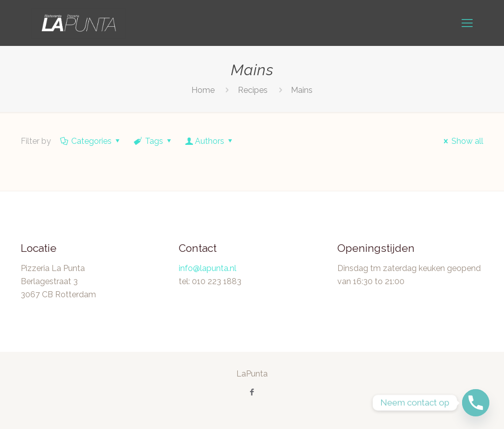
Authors (210, 141)
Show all (462, 141)
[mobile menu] (467, 23)
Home (203, 90)
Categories (91, 141)
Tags (154, 141)
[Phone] (476, 403)
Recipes (253, 90)
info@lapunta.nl (208, 268)
